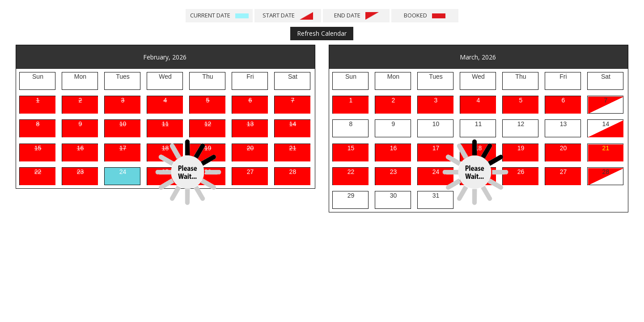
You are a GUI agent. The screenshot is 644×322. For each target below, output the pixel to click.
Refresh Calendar (322, 33)
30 (394, 195)
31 (436, 195)
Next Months (527, 33)
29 (351, 195)
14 (606, 124)
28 (606, 172)
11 (479, 124)
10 (436, 124)
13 (563, 124)
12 (521, 124)
